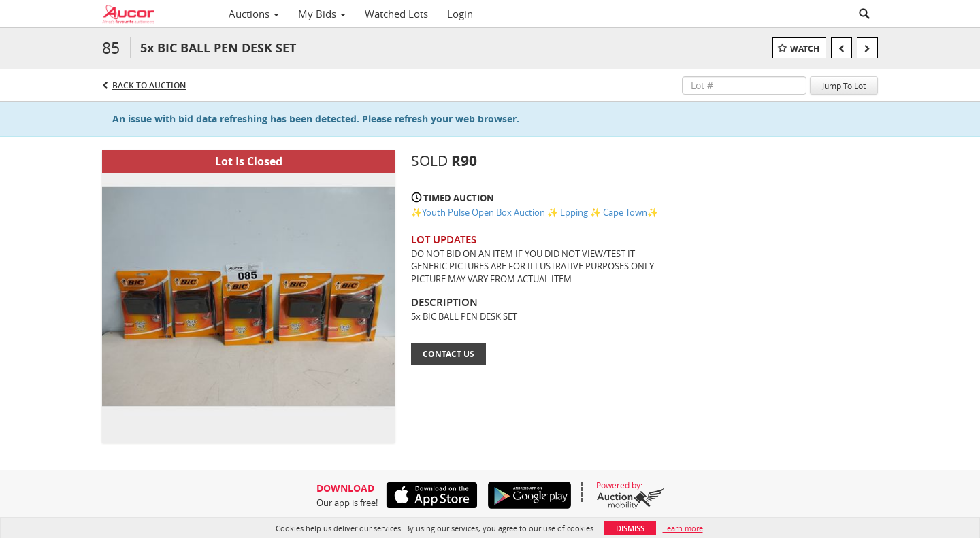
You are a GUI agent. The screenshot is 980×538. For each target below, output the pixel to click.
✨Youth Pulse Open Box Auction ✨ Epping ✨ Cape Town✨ (535, 212)
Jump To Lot (844, 86)
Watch (805, 49)
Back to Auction (149, 85)
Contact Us (448, 354)
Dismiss (630, 528)
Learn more (683, 528)
